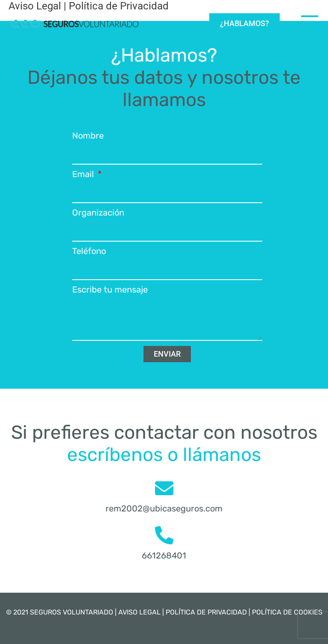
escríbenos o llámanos (164, 455)
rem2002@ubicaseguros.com (164, 508)
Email (84, 174)
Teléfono (89, 251)
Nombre (88, 136)
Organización (98, 213)
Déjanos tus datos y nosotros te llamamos (164, 89)
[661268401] (164, 535)
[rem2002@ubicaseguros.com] (164, 488)
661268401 (164, 555)
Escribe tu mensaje (110, 290)
